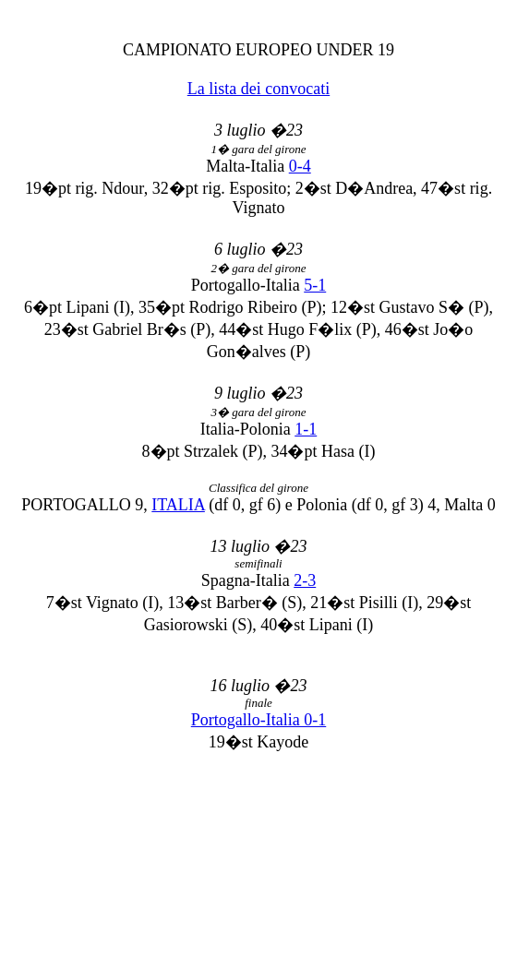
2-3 (305, 580)
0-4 (300, 166)
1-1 (306, 429)
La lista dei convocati (258, 89)
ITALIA (178, 505)
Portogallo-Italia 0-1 (258, 720)
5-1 (315, 285)
